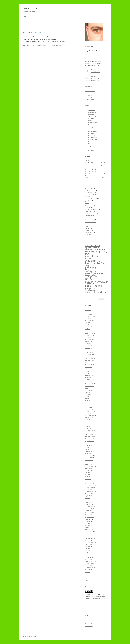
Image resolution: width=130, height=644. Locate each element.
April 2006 (88, 553)
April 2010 (88, 451)
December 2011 (89, 409)
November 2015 (89, 316)
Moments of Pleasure (91, 222)
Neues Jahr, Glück (99, 70)
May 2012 (88, 399)
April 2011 (88, 426)
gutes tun (88, 201)
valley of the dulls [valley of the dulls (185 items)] (96, 292)
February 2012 (89, 405)
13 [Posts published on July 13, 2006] (95, 169)
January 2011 (89, 432)
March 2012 (88, 403)
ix (89, 142)
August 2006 (88, 544)
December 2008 (89, 485)
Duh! (86, 197)
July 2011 (88, 420)
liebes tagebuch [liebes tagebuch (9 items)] (91, 272)
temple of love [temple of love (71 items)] (92, 288)
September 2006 (89, 542)
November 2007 (89, 513)
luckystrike (58, 45)
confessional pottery (91, 194)
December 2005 (89, 561)
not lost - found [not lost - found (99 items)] (93, 286)
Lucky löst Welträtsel (91, 213)
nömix (87, 74)
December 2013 (89, 358)
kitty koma (91, 114)
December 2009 (89, 460)
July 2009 (88, 470)
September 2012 (89, 390)
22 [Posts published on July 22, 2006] (102, 171)
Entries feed (88, 622)
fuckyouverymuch (93, 140)
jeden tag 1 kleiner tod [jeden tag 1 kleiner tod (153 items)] (96, 268)
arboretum (88, 61)
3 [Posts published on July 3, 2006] (86, 167)
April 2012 (88, 401)
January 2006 (89, 559)
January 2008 (89, 509)
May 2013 (88, 373)
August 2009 (88, 468)
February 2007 (89, 532)
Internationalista (95, 72)
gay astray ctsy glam (91, 199)
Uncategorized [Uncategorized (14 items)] (91, 290)
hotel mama (92, 125)
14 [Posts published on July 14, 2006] (98, 169)
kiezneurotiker (92, 135)
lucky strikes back (90, 216)
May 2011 (88, 424)
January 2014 (89, 356)
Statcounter (88, 609)
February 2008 (89, 506)
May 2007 (88, 525)
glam (87, 68)
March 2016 (88, 310)
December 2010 (89, 435)
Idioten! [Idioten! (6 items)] (99, 261)
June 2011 (88, 422)
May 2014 (88, 348)
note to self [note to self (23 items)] (90, 284)
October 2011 (89, 413)
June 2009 (88, 473)
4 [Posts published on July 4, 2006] (89, 167)
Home (24, 17)
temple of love (89, 230)
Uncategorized (89, 233)
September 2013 (89, 365)
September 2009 (89, 466)
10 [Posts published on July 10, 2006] (86, 169)
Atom (87, 587)
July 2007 (88, 521)
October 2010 (89, 439)
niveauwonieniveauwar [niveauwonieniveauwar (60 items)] (97, 282)
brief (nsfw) (91, 150)
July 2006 (88, 547)
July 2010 (88, 445)
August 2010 (88, 443)
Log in (87, 620)
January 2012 (89, 407)
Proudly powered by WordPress (30, 637)
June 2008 (88, 498)
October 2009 (89, 464)
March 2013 (88, 378)
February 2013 (89, 380)
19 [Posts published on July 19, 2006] (92, 171)
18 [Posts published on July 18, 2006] (89, 171)
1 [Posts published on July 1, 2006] (101, 165)
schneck (87, 78)
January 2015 (89, 331)
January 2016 (89, 314)
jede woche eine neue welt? (35, 33)
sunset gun (91, 129)
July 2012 (88, 394)
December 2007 (89, 511)
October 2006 (89, 540)
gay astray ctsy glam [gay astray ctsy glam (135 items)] (93, 257)
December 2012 (89, 384)
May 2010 (88, 449)
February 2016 (89, 312)
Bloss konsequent (98, 61)
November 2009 (89, 462)
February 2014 (89, 354)
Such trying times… (90, 97)
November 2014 (89, 335)
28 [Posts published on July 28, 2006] (98, 173)
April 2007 (88, 528)
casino (87, 76)
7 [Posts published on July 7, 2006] (98, 167)
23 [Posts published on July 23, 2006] (105, 171)
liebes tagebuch (89, 211)
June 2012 (88, 397)
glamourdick (92, 110)
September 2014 (89, 339)
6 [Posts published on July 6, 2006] (95, 167)
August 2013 (88, 367)
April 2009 (88, 477)
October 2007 (89, 515)
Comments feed (89, 624)
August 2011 (88, 418)
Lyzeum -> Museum (90, 99)
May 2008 (88, 500)
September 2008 (89, 492)
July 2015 (88, 323)
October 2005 (89, 566)
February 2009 (89, 481)
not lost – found (89, 226)
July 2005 (88, 572)
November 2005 (89, 563)
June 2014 (88, 346)
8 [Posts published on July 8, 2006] (101, 167)
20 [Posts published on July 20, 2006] (95, 171)
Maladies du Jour (90, 220)
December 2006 (89, 536)
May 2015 (88, 327)
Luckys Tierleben (90, 218)
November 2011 (89, 411)
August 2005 (88, 570)
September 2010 (89, 441)
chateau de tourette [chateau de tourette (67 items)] (95, 249)
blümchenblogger (93, 131)
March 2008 (88, 504)
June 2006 (88, 549)
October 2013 (89, 363)
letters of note (92, 144)
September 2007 (89, 517)
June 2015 (88, 325)
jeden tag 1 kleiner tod (91, 209)
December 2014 (89, 333)
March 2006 (88, 555)
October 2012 (89, 388)
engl (86, 66)
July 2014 (88, 344)
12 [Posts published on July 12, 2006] (92, 169)
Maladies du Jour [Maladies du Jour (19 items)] (92, 278)
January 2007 (89, 534)
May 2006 (88, 551)
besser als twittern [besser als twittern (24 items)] (93, 247)
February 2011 (89, 430)
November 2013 (89, 361)
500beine (91, 121)
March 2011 (88, 428)
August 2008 (88, 494)
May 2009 (88, 475)
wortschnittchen (93, 137)
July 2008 (88, 496)
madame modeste (93, 123)
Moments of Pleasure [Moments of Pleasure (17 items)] (94, 280)
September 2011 (89, 416)
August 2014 (88, 342)
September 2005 (89, 568)
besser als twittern (90, 190)
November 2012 (89, 386)
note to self (88, 228)
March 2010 (88, 454)
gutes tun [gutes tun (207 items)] (91, 261)
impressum (88, 207)
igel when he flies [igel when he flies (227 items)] (95, 263)
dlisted (90, 148)
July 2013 (88, 369)
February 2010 (89, 456)
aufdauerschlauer (93, 112)
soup (90, 146)
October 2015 (89, 318)
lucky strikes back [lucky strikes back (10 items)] (91, 276)
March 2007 (88, 530)
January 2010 (89, 458)
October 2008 (89, 489)
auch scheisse (89, 188)
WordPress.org (89, 626)
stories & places (92, 116)
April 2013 (88, 375)
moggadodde (89, 70)
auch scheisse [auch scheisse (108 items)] (93, 245)
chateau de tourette (90, 192)
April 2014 (88, 350)
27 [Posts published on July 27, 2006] (95, 173)
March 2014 (88, 352)
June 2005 (88, 574)
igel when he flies (90, 205)
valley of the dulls (40, 45)
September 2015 (89, 320)
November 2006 (89, 538)
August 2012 (88, 392)
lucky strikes (30, 8)
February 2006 (89, 557)
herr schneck (92, 133)
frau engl (91, 127)
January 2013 (89, 382)
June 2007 (88, 523)
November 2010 (89, 437)
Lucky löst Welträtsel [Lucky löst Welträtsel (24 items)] (94, 273)
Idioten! (87, 203)
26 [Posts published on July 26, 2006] (92, 173)
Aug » (104, 178)
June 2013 (88, 371)
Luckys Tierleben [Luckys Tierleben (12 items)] (91, 275)
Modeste (88, 63)
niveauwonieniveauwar (91, 224)
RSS (86, 585)
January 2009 (89, 483)
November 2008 (89, 487)
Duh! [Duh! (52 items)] (88, 254)
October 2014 (89, 337)
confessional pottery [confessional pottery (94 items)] (96, 252)
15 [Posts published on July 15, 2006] (102, 169)
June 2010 (88, 447)
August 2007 (88, 519)
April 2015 (88, 329)
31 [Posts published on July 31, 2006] (86, 175)
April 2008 (88, 502)
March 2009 (88, 479)
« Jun (86, 178)
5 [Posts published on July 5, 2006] (92, 167)
